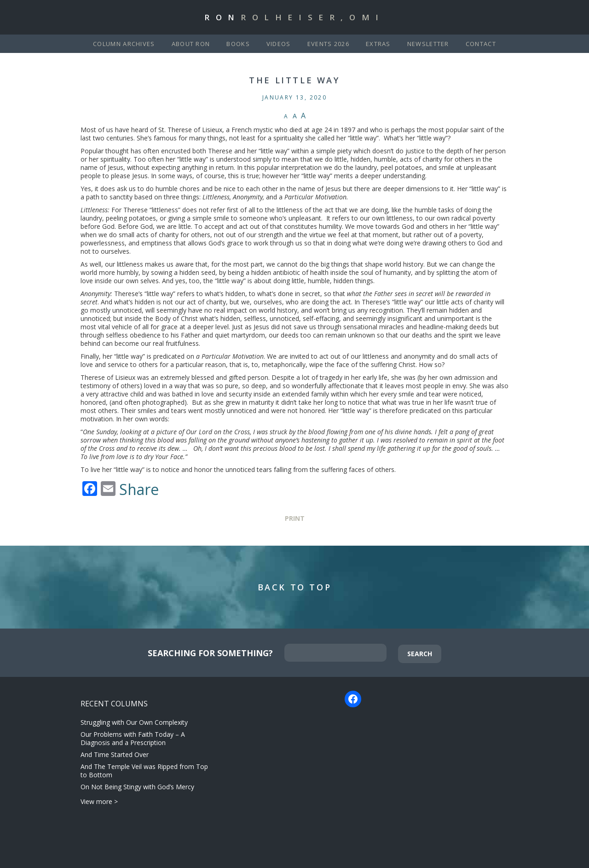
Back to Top (295, 587)
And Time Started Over (115, 754)
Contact (481, 44)
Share (139, 489)
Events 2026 (328, 44)
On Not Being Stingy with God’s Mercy (137, 787)
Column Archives (124, 44)
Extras (378, 44)
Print (295, 518)
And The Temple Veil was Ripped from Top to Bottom (144, 771)
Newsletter (428, 44)
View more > (99, 801)
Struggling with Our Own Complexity (134, 722)
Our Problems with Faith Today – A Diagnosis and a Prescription (133, 738)
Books (238, 44)
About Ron (191, 44)
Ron (294, 17)
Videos (279, 44)
